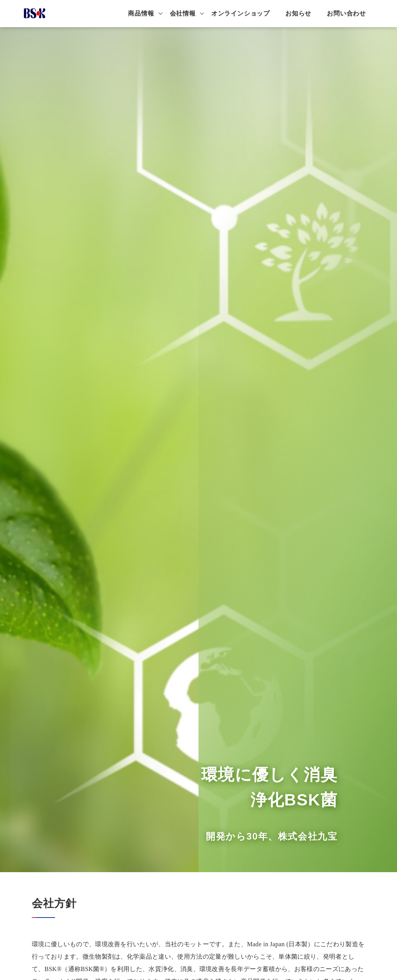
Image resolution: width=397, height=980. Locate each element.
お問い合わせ (346, 13)
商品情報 (141, 13)
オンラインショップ (241, 13)
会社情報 (183, 13)
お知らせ (298, 13)
